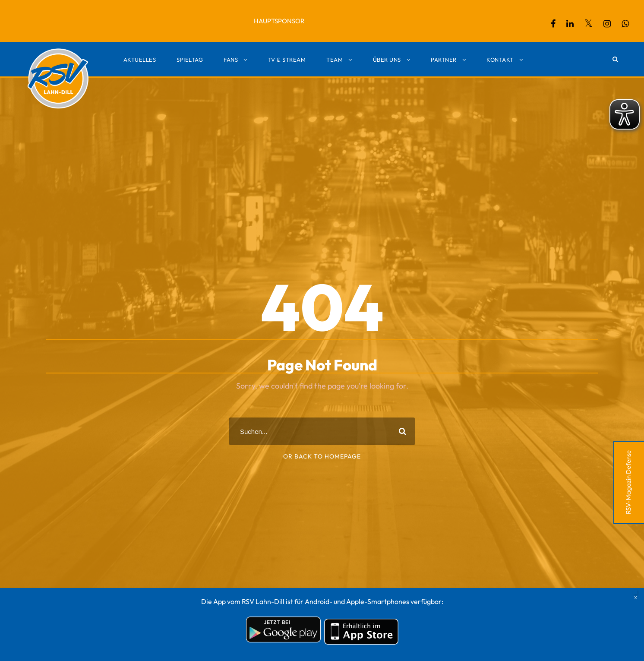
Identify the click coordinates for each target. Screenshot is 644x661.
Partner (444, 60)
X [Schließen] (635, 592)
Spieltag (190, 60)
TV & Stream (287, 60)
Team (335, 60)
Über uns (387, 60)
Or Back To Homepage (322, 456)
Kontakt (500, 60)
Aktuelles (140, 60)
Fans (231, 60)
